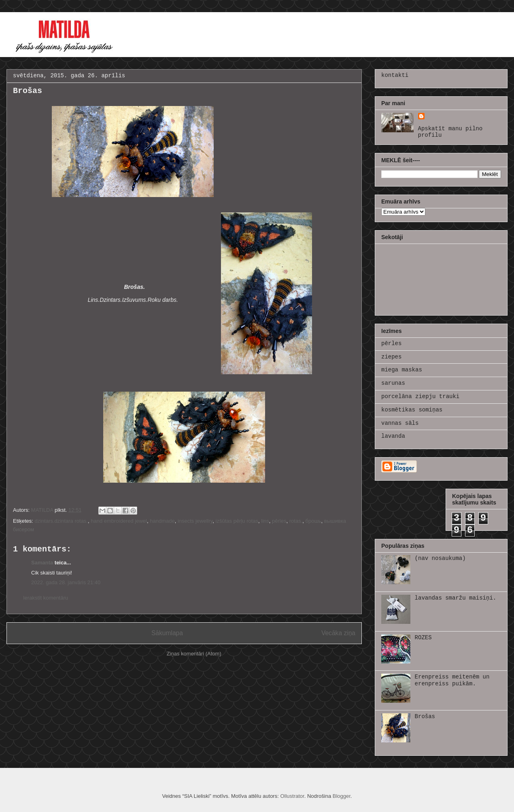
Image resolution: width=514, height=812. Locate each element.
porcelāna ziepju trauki (420, 396)
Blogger (342, 796)
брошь (313, 521)
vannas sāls (400, 423)
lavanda (393, 436)
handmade (162, 521)
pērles (279, 521)
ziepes (391, 357)
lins (265, 521)
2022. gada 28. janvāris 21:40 (66, 582)
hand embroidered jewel (119, 521)
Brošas (425, 717)
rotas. (296, 521)
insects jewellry (195, 521)
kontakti (395, 75)
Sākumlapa (167, 633)
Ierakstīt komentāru (46, 598)
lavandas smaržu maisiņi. (456, 598)
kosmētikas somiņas (412, 410)
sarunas (393, 383)
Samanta (42, 563)
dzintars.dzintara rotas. (61, 521)
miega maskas (402, 370)
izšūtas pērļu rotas (237, 521)
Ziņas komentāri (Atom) (194, 654)
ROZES (423, 638)
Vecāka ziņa (338, 633)
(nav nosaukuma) (440, 558)
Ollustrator (292, 796)
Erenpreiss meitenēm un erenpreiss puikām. (452, 680)
